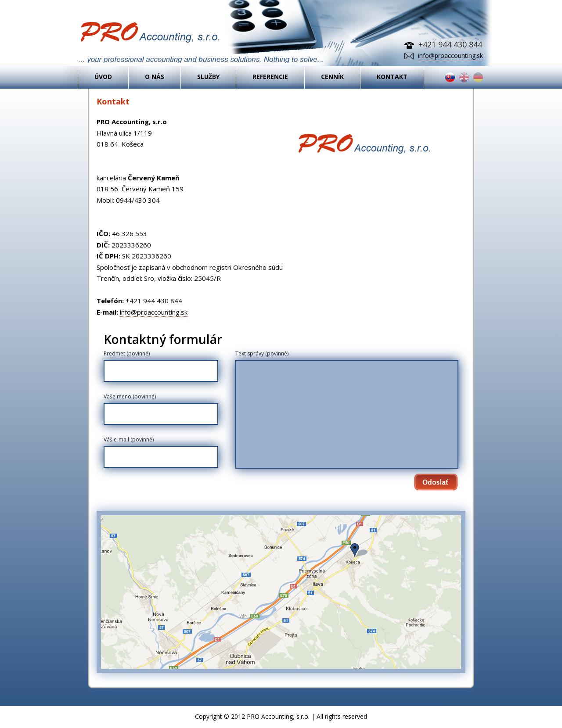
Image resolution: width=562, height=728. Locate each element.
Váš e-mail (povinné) (129, 439)
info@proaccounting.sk (450, 56)
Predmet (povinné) (127, 353)
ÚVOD (103, 77)
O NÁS (155, 77)
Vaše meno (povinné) (130, 396)
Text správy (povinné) (262, 353)
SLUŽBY (208, 77)
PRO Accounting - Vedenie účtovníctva (201, 43)
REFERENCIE (270, 77)
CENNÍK (332, 77)
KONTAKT (392, 77)
